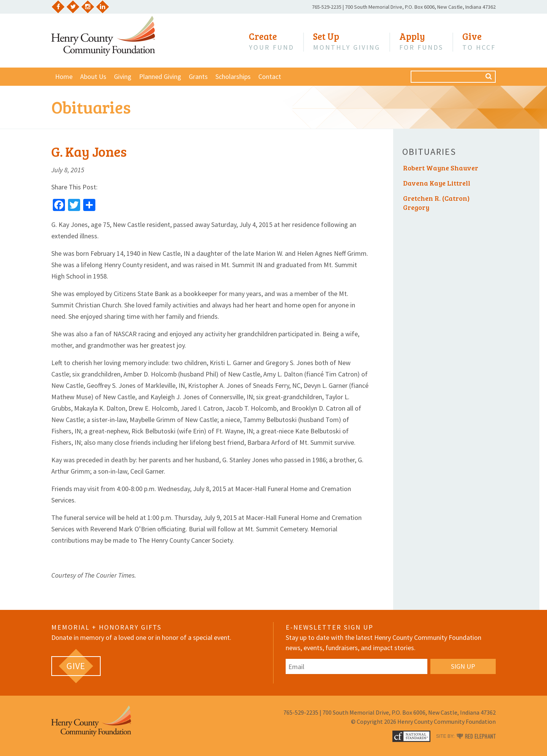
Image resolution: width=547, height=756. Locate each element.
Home (64, 76)
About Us (93, 76)
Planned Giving (160, 76)
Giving (123, 76)
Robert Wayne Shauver (441, 168)
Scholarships (233, 76)
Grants (198, 76)
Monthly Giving (347, 41)
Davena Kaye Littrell (437, 183)
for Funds (421, 41)
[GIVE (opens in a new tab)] (76, 666)
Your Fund (271, 41)
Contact (270, 76)
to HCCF (479, 41)
